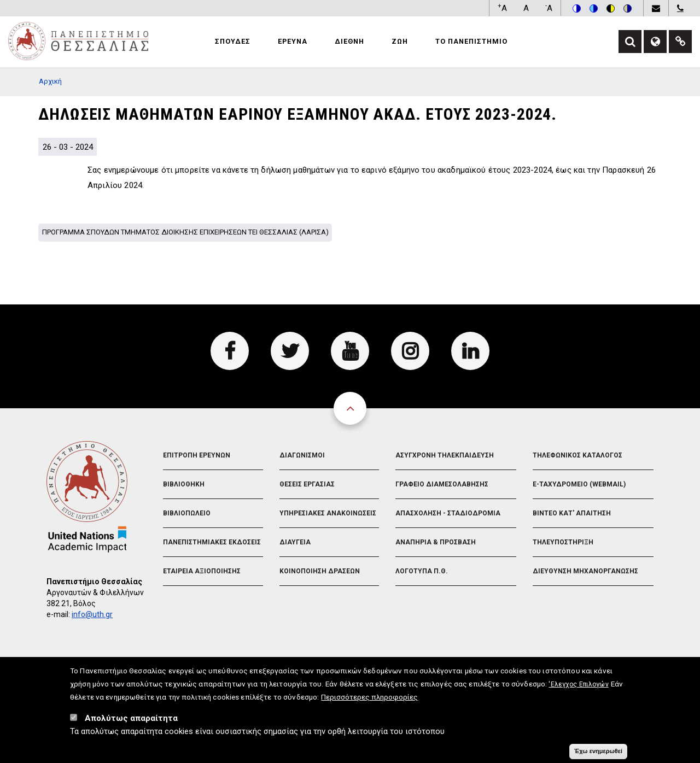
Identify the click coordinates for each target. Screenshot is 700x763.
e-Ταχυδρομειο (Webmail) (579, 484)
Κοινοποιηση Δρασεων (320, 571)
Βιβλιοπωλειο (187, 513)
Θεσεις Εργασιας (307, 484)
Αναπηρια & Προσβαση (436, 542)
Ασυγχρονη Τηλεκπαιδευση (445, 455)
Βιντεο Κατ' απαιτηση (572, 513)
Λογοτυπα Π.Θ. (422, 571)
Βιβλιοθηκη (184, 484)
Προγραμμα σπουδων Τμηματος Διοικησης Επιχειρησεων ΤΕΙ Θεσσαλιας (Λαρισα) (185, 232)
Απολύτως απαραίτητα (131, 722)
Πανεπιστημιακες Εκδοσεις (212, 542)
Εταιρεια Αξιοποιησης (202, 571)
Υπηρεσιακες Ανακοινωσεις (328, 513)
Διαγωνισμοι (302, 455)
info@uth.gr (92, 614)
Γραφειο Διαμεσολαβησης (442, 484)
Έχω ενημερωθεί (598, 755)
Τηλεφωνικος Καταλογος (577, 455)
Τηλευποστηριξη (563, 542)
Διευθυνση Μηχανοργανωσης (585, 571)
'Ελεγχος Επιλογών (578, 688)
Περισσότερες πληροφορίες (369, 701)
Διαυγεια (295, 542)
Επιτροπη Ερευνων (197, 455)
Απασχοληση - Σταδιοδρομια (448, 513)
